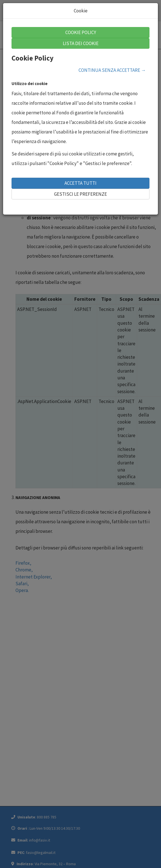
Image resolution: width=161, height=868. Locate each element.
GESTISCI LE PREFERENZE (80, 194)
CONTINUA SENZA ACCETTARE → (112, 70)
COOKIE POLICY (81, 32)
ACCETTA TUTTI (80, 183)
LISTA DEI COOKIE (81, 43)
